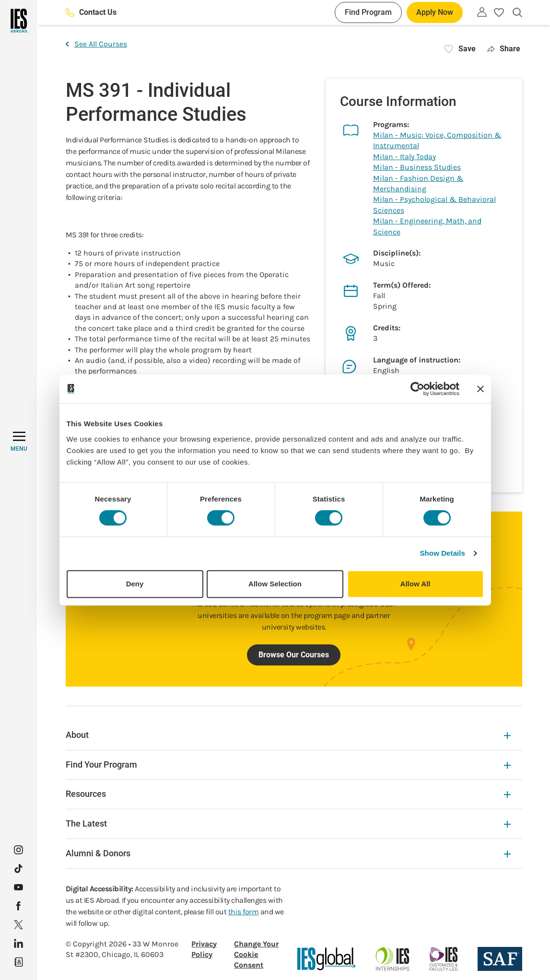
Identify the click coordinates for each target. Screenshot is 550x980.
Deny (135, 584)
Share (504, 49)
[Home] (18, 21)
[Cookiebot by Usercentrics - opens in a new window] (417, 389)
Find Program (368, 12)
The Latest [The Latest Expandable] (288, 823)
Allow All (415, 584)
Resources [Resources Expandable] (288, 794)
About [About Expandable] (288, 735)
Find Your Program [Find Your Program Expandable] (288, 764)
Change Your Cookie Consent (256, 955)
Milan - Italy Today (404, 157)
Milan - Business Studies (417, 167)
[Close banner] (480, 389)
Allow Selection (275, 584)
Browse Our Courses (294, 655)
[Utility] (482, 12)
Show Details (443, 553)
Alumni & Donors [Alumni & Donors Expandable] (288, 853)
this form (244, 912)
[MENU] (19, 442)
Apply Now (435, 12)
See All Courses (96, 44)
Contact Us (91, 12)
